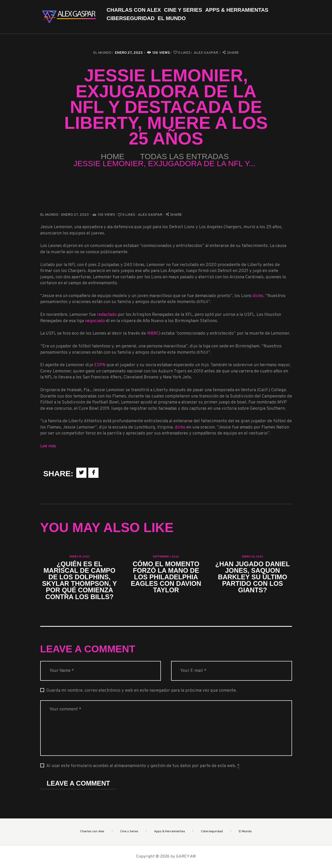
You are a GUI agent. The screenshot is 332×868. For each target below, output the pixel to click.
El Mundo (102, 53)
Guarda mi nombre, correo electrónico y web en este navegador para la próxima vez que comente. (142, 691)
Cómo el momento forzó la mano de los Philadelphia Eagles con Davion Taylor (166, 577)
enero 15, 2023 (80, 557)
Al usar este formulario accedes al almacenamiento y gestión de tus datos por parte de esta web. (143, 766)
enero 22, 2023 (252, 557)
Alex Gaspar (206, 53)
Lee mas (48, 446)
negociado (95, 321)
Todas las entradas (184, 156)
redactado (107, 315)
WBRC (153, 333)
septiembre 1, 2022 (166, 557)
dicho (258, 296)
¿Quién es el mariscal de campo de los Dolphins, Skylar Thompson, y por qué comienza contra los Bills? (79, 580)
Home (113, 156)
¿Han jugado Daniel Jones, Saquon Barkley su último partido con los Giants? (252, 577)
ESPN (100, 365)
